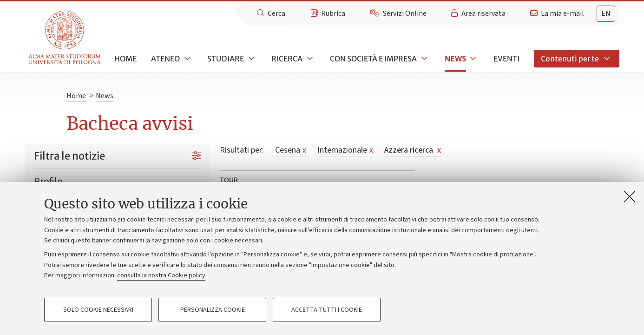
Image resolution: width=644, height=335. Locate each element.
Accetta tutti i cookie (327, 310)
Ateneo (165, 59)
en (606, 13)
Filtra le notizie (69, 156)
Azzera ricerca (413, 150)
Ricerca (287, 59)
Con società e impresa (373, 59)
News (455, 59)
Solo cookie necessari (98, 310)
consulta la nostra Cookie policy (161, 275)
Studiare (226, 59)
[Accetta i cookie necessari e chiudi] (630, 196)
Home (125, 59)
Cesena (291, 150)
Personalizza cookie (213, 310)
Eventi (506, 59)
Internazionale (345, 150)
